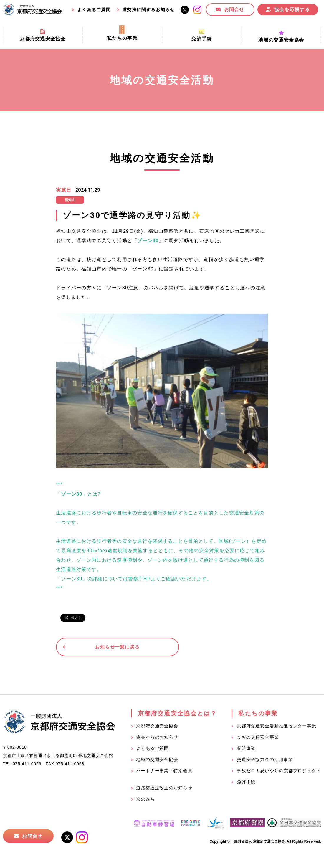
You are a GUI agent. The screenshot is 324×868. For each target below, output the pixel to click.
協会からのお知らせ (157, 738)
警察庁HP (139, 579)
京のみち (146, 800)
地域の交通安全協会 (157, 761)
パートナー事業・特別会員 (164, 772)
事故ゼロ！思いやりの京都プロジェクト (279, 772)
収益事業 (246, 749)
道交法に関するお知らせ (148, 10)
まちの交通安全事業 (258, 738)
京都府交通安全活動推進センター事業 (277, 727)
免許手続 (246, 783)
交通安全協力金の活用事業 (265, 761)
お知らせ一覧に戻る (101, 647)
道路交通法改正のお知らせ (164, 789)
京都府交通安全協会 (157, 727)
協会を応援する (292, 10)
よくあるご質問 (94, 10)
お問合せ (234, 10)
